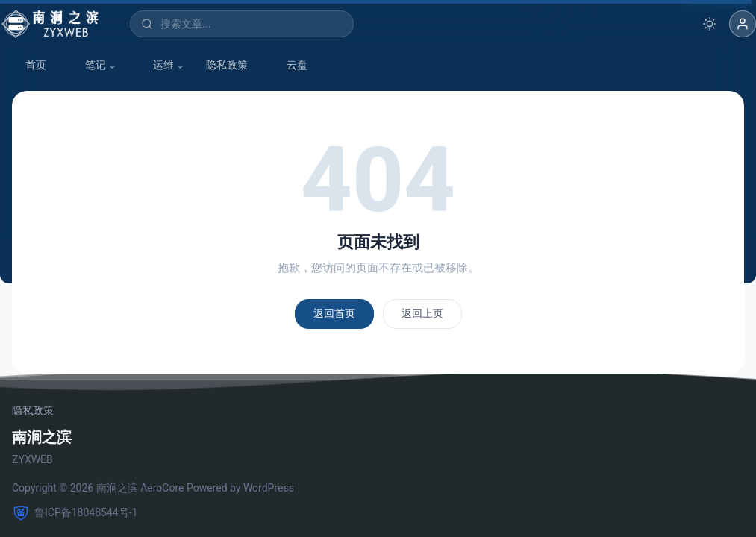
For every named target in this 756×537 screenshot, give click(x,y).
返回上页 (422, 313)
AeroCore (162, 488)
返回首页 (334, 313)
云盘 (290, 65)
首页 (28, 65)
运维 (156, 65)
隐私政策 (227, 65)
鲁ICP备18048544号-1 (75, 513)
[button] (743, 24)
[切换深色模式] (710, 24)
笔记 (88, 65)
